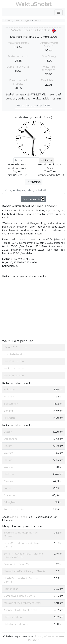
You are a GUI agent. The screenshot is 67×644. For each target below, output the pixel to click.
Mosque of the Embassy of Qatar (23, 603)
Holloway (9, 390)
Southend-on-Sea (14, 509)
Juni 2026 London (14, 369)
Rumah (7, 20)
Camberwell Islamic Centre (19, 596)
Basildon (9, 474)
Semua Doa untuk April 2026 (34, 106)
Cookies (50, 636)
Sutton (8, 432)
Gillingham (10, 502)
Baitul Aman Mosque (16, 624)
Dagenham (10, 439)
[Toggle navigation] (59, 12)
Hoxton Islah (11, 589)
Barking (8, 411)
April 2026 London (14, 354)
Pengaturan (34, 182)
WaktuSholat (33, 4)
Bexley (8, 446)
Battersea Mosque (14, 617)
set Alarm (46, 160)
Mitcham (9, 397)
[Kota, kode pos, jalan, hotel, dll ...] (33, 190)
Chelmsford (11, 495)
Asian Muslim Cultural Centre (21, 610)
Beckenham (11, 404)
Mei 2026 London (14, 361)
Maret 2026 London (15, 347)
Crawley (8, 481)
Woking (8, 467)
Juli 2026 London (14, 376)
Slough (8, 460)
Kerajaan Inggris (23, 20)
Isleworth (9, 418)
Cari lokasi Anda (33, 199)
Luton (7, 488)
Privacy (39, 636)
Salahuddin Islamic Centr (18, 564)
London (38, 20)
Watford (9, 453)
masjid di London (19, 517)
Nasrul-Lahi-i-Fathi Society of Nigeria (24, 571)
